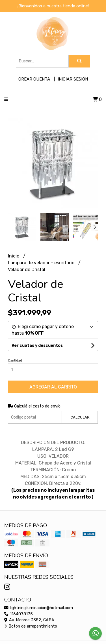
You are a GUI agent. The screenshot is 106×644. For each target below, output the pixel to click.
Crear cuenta (34, 79)
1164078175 (19, 614)
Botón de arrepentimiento (31, 626)
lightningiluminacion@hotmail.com (39, 608)
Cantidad (15, 361)
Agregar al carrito (53, 387)
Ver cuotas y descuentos (37, 346)
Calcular (80, 417)
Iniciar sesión (73, 79)
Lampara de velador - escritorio (42, 263)
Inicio (14, 256)
